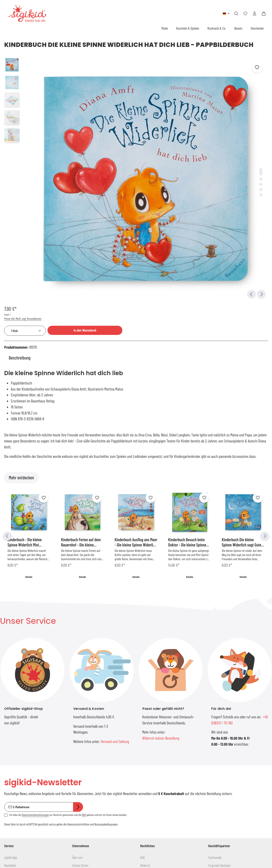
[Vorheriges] (7, 376)
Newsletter (10, 709)
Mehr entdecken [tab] (21, 317)
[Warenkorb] (264, 14)
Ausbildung (78, 740)
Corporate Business (219, 709)
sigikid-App (11, 701)
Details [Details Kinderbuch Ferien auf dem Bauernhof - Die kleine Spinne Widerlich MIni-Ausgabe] (82, 416)
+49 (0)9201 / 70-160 (20, 816)
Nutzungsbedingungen (106, 668)
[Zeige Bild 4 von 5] (148, 133)
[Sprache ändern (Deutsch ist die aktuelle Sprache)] (226, 14)
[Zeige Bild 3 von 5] (148, 128)
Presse (76, 748)
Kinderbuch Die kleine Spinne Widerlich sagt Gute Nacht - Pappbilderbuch (242, 382)
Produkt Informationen (17, 756)
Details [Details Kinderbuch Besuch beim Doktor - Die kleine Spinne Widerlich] (190, 416)
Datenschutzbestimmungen (35, 658)
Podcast (77, 717)
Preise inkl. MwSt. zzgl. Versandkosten (181, 71)
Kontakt (9, 772)
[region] (79, 122)
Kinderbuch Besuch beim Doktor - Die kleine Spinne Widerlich (187, 382)
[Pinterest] (96, 798)
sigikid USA (214, 717)
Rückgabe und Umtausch (19, 740)
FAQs (7, 725)
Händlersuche (12, 764)
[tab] (20, 197)
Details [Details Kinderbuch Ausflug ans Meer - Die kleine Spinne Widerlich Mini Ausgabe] (136, 416)
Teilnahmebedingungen (154, 725)
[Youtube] (83, 798)
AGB (84, 658)
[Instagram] (103, 798)
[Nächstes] (265, 376)
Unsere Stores (80, 709)
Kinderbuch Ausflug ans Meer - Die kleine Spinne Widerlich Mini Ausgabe (136, 382)
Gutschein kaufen (14, 748)
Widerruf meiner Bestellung (161, 578)
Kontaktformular (33, 839)
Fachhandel (215, 701)
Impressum (147, 740)
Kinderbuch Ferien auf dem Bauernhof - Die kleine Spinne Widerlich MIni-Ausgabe (81, 382)
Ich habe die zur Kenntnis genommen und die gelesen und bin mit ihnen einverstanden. (68, 658)
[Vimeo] (90, 798)
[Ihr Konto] (255, 14)
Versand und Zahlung (115, 581)
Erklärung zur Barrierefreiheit (157, 733)
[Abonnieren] (78, 650)
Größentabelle (12, 717)
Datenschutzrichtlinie (78, 668)
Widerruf (145, 709)
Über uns (77, 701)
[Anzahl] (184, 83)
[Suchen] (236, 14)
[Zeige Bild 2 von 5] (148, 122)
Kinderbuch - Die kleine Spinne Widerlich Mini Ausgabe (25, 382)
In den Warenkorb (237, 82)
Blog (75, 725)
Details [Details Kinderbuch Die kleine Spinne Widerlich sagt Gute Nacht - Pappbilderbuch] (243, 416)
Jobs (75, 733)
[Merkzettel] (245, 14)
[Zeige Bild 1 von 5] (148, 115)
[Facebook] (76, 798)
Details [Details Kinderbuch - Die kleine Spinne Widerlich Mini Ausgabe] (29, 416)
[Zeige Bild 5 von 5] (148, 138)
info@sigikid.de (16, 807)
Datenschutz (147, 717)
